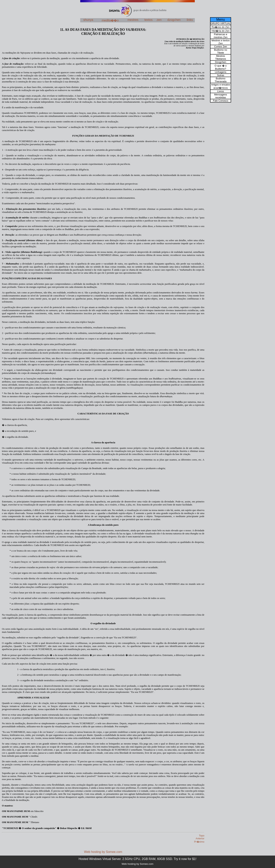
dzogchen (174, 20)
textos (148, 20)
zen (159, 20)
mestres (133, 20)
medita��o (110, 20)
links (190, 20)
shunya (88, 20)
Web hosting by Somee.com (103, 852)
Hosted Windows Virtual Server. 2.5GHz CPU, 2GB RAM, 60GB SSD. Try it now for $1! (138, 859)
